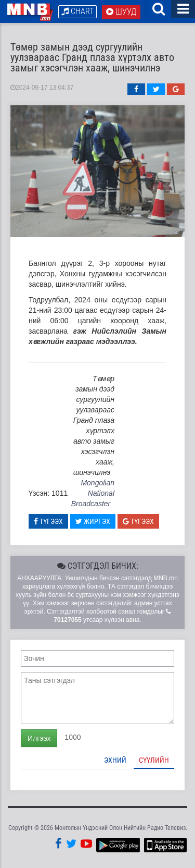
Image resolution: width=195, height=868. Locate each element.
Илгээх (39, 738)
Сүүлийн (154, 760)
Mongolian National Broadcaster (93, 493)
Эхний (115, 760)
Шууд (121, 12)
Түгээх (48, 521)
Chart (77, 11)
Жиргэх (93, 521)
